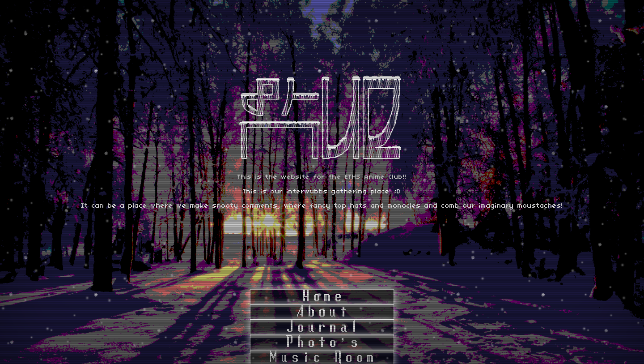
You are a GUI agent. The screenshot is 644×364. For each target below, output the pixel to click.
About (322, 312)
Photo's (322, 343)
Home (322, 297)
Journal (322, 327)
